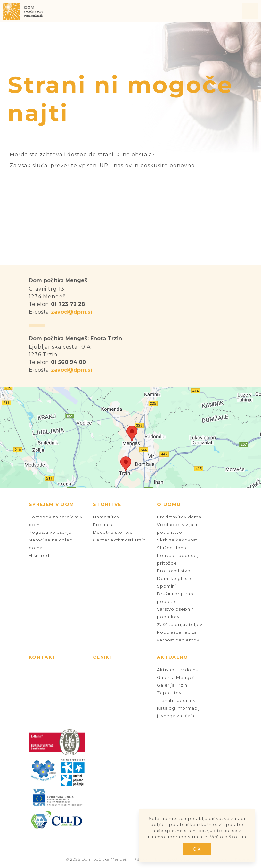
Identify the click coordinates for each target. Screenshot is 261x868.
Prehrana (103, 525)
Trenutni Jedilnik (176, 700)
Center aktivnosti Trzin (119, 540)
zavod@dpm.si (71, 312)
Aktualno (173, 657)
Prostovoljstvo (174, 571)
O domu (169, 504)
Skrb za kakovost (177, 540)
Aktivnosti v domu (178, 670)
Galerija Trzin (172, 685)
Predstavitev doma (179, 517)
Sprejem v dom (51, 504)
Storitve (107, 504)
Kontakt (42, 657)
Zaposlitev (169, 693)
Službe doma (172, 548)
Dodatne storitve (113, 532)
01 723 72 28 (68, 304)
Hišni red (39, 555)
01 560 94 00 (68, 362)
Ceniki (102, 657)
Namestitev (106, 517)
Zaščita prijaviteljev (180, 624)
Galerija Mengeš (176, 677)
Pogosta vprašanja (50, 532)
